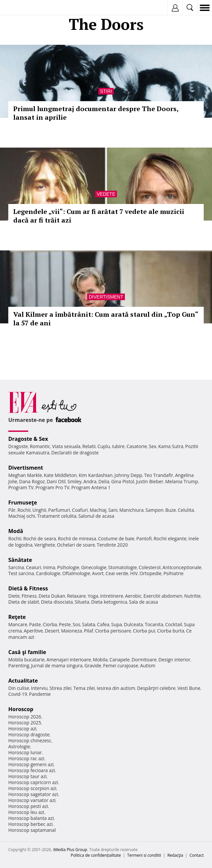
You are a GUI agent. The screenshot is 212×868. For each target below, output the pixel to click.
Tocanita (154, 624)
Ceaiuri (34, 567)
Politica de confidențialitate (96, 855)
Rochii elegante (170, 538)
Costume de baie (116, 538)
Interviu (39, 688)
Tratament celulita (57, 516)
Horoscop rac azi (26, 758)
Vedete (106, 194)
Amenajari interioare (69, 660)
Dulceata (133, 624)
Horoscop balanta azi (31, 818)
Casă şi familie (27, 652)
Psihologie (68, 567)
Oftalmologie (76, 573)
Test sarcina (21, 573)
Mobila (100, 660)
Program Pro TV (53, 487)
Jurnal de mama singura (57, 666)
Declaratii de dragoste (75, 453)
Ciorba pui (144, 631)
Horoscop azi (22, 729)
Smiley (75, 481)
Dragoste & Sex (28, 439)
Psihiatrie (173, 573)
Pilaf (88, 631)
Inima (49, 567)
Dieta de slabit (24, 602)
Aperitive (33, 631)
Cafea (103, 624)
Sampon (154, 510)
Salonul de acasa (96, 516)
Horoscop (21, 709)
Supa (117, 624)
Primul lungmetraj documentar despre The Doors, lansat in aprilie (96, 113)
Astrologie (19, 746)
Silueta (82, 602)
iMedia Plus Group (70, 850)
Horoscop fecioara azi (32, 770)
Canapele (119, 660)
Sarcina (16, 567)
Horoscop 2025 (25, 723)
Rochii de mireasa (77, 538)
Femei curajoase (121, 666)
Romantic (40, 446)
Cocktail (173, 624)
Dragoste (18, 446)
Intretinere (112, 596)
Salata (89, 624)
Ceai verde (117, 573)
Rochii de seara (40, 538)
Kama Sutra (171, 446)
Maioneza (71, 631)
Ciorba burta (171, 631)
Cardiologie (48, 573)
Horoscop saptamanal (32, 830)
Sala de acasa (144, 602)
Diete (14, 596)
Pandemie (40, 694)
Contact (197, 855)
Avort (98, 573)
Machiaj (98, 510)
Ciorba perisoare (113, 631)
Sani (113, 510)
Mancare (18, 624)
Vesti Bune (189, 688)
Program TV (21, 487)
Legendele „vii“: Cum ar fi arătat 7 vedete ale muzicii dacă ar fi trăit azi (99, 216)
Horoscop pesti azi (28, 806)
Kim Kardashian (95, 475)
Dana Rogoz (32, 481)
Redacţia (175, 855)
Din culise (19, 688)
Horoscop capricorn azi (33, 782)
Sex (153, 446)
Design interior (174, 660)
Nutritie (192, 596)
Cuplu (104, 446)
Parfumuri (59, 510)
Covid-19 (18, 694)
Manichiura (131, 510)
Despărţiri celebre (156, 688)
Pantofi (144, 538)
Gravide (93, 666)
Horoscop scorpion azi (32, 788)
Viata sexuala (66, 446)
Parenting (19, 666)
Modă (16, 531)
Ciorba (50, 624)
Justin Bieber (150, 481)
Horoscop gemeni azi (31, 764)
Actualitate (23, 681)
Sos (76, 624)
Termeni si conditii (144, 855)
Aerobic (133, 596)
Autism (148, 666)
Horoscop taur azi (27, 776)
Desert (52, 631)
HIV (134, 573)
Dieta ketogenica (109, 602)
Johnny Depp (128, 475)
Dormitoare (144, 660)
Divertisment (106, 297)
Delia (104, 481)
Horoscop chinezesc (30, 740)
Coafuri (80, 510)
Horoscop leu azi (26, 812)
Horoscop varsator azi (32, 800)
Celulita (186, 510)
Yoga (93, 596)
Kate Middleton (60, 475)
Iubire (118, 446)
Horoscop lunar (25, 752)
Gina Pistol (123, 481)
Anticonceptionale (182, 567)
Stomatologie (123, 567)
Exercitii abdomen (163, 596)
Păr (12, 510)
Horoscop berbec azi (30, 824)
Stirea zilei (60, 688)
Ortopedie (150, 573)
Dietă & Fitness (28, 588)
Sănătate (20, 560)
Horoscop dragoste (29, 734)
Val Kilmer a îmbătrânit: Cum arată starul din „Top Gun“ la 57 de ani (106, 319)
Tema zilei (84, 688)
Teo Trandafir (159, 475)
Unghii (39, 510)
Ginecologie (94, 567)
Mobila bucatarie (26, 660)
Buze (171, 510)
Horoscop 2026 (25, 717)
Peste (65, 624)
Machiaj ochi (22, 516)
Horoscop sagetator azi (33, 794)
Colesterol (150, 567)
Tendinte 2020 (112, 545)
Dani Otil (56, 481)
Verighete (45, 545)
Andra (90, 481)
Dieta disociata (57, 602)
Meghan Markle (25, 475)
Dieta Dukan (52, 596)
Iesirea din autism (116, 688)
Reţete (17, 617)
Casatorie (137, 446)
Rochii (24, 510)
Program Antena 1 (91, 487)
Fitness (29, 596)
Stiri (106, 91)
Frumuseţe (23, 502)
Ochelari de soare (76, 545)
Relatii (89, 446)
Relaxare (77, 596)
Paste (35, 624)
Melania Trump (182, 481)
